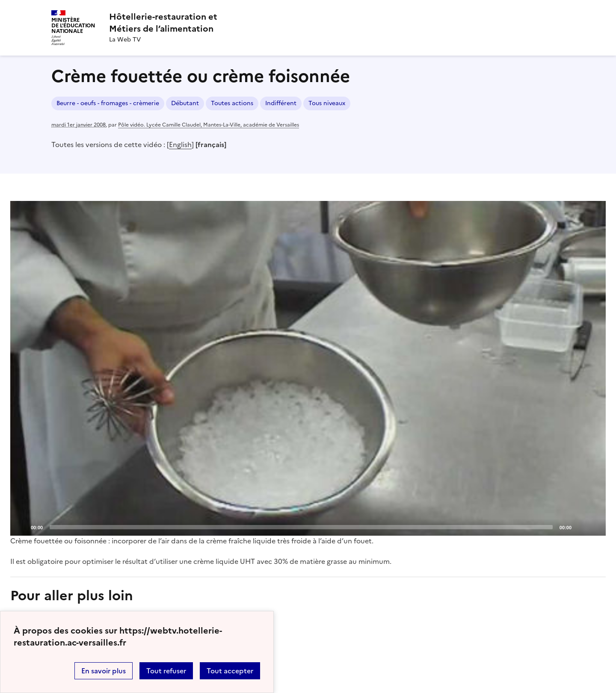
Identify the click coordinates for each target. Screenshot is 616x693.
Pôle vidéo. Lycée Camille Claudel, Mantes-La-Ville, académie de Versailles (209, 125)
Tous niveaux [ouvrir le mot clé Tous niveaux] (327, 103)
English (180, 144)
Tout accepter (230, 671)
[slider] (301, 527)
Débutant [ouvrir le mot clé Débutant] (185, 103)
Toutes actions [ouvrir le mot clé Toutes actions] (232, 103)
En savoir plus (104, 671)
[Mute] (580, 527)
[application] (308, 368)
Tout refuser (166, 671)
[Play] (308, 368)
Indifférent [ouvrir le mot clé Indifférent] (281, 103)
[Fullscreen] (594, 527)
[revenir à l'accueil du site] (163, 23)
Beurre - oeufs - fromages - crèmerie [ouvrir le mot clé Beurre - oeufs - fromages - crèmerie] (108, 103)
